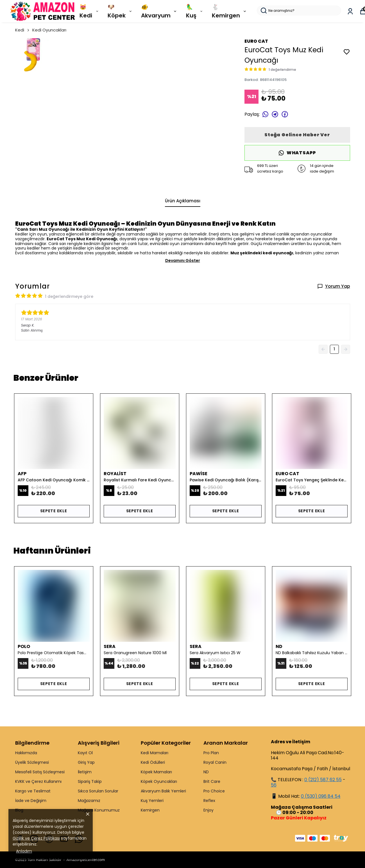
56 (274, 785)
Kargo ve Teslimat (33, 791)
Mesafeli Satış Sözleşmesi (40, 772)
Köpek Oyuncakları (159, 781)
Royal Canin (215, 762)
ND (206, 772)
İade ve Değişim (31, 801)
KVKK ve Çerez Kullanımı (38, 781)
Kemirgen (150, 810)
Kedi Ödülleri (153, 762)
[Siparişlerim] (350, 11)
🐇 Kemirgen (229, 11)
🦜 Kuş (195, 11)
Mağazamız (89, 801)
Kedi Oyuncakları (49, 30)
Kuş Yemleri (152, 801)
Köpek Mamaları (156, 772)
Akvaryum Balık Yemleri (163, 791)
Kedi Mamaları (155, 753)
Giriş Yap (86, 762)
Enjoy (208, 810)
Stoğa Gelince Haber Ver (297, 135)
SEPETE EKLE (54, 511)
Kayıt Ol (85, 753)
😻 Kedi (89, 11)
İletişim (85, 772)
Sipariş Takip (90, 781)
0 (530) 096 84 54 (321, 796)
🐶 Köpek (120, 11)
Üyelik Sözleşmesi (32, 762)
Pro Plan (211, 753)
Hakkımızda (26, 753)
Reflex (209, 801)
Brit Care (212, 781)
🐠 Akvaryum (159, 11)
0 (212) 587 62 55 (323, 780)
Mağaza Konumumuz (99, 810)
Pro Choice (214, 791)
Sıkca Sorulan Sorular (98, 791)
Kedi (23, 30)
